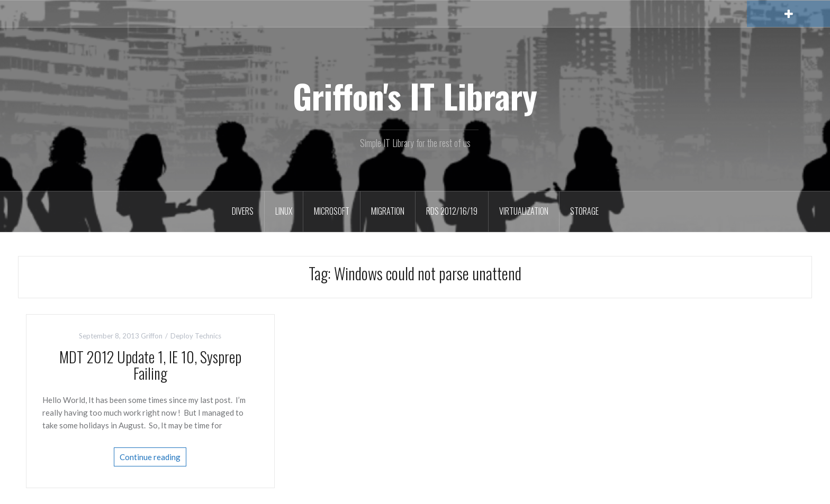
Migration (388, 211)
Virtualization (524, 211)
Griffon (152, 336)
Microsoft (332, 211)
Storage (584, 211)
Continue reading (150, 457)
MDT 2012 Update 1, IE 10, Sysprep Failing (150, 365)
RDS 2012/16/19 (452, 211)
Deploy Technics (196, 336)
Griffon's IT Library (415, 96)
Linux (284, 211)
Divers (243, 211)
